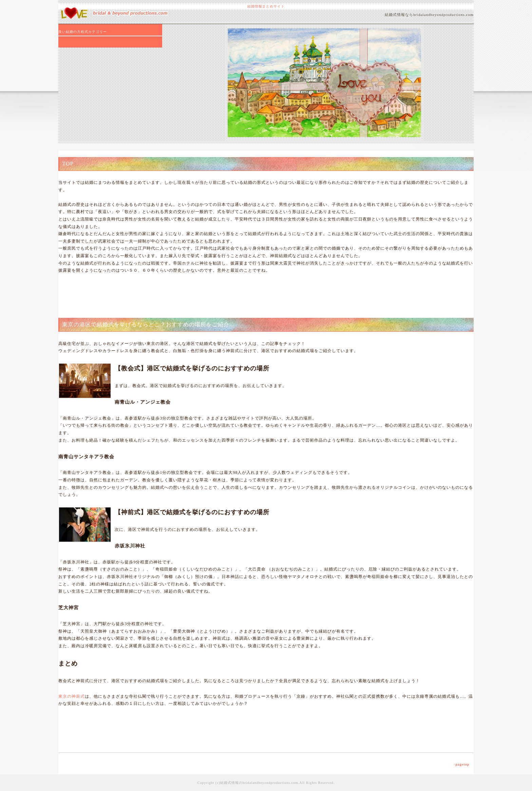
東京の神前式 (72, 696)
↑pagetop (461, 764)
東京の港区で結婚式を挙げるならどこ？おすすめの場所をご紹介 (146, 324)
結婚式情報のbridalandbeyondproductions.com (259, 783)
